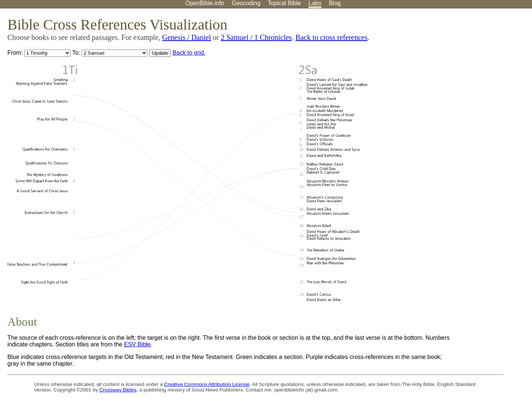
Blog (335, 3)
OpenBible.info (205, 3)
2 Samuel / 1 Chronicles (256, 37)
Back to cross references (332, 37)
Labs (315, 3)
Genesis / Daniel (187, 37)
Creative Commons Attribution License (207, 384)
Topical (284, 3)
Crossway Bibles (118, 390)
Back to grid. (189, 53)
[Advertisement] (457, 66)
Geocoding (246, 3)
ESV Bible (137, 344)
